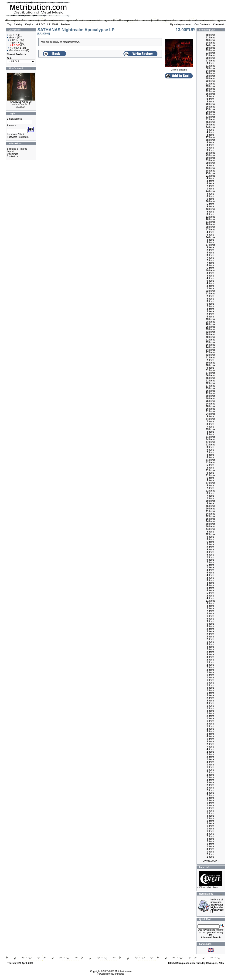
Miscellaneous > (16, 50)
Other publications (209, 887)
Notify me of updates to (217, 906)
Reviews (65, 25)
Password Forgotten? (18, 137)
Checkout (219, 25)
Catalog (18, 25)
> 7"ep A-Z (15, 48)
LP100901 (53, 25)
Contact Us (13, 157)
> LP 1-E (14, 40)
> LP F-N (14, 43)
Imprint (11, 151)
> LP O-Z (40, 25)
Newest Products (16, 54)
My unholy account (181, 25)
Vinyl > (29, 25)
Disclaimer (12, 154)
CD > (11, 35)
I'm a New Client (15, 134)
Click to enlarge (179, 69)
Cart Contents (202, 25)
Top (9, 25)
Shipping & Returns (17, 149)
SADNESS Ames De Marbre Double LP (21, 103)
